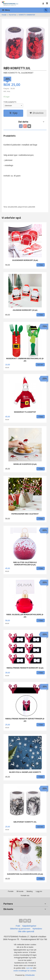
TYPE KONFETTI (10, 102)
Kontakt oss (25, 896)
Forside (4, 15)
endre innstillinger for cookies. (25, 971)
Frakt (18, 926)
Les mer (30, 968)
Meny (6, 10)
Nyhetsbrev (37, 929)
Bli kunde (20, 891)
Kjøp (13, 113)
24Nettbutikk (30, 975)
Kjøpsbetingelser (29, 926)
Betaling (30, 891)
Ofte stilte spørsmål (26, 931)
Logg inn (39, 891)
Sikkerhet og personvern (20, 929)
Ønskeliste (37, 113)
